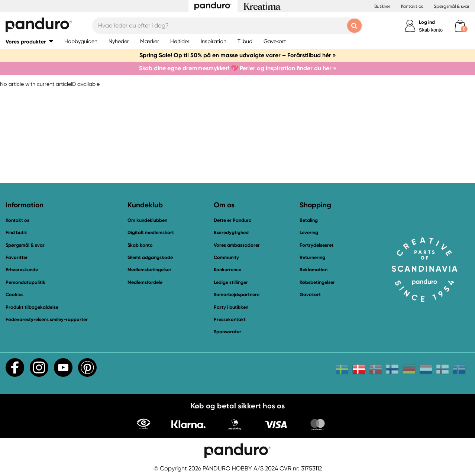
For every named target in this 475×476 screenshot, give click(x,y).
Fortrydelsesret (316, 245)
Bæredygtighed (231, 232)
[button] (29, 41)
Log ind (427, 22)
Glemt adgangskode (150, 257)
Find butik (16, 232)
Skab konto (431, 30)
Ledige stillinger (231, 282)
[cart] (460, 26)
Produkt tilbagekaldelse (32, 307)
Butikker (382, 6)
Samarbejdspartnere (237, 294)
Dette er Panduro (233, 220)
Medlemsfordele (145, 282)
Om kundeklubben (147, 220)
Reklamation (314, 270)
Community (226, 257)
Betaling (309, 220)
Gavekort (310, 294)
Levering (309, 232)
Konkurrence (227, 270)
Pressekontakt (230, 319)
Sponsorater (227, 332)
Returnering (312, 257)
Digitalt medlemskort (151, 232)
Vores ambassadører (237, 245)
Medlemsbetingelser (149, 270)
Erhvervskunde (22, 270)
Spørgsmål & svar (452, 6)
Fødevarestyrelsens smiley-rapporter (47, 319)
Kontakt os (412, 6)
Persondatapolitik (25, 282)
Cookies (14, 295)
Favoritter (17, 257)
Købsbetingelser (317, 282)
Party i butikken (231, 307)
